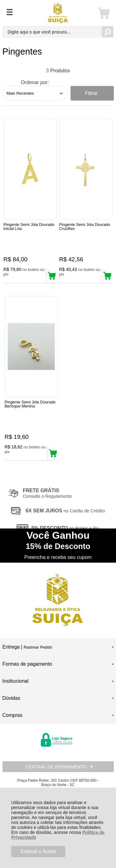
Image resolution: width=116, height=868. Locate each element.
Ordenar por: (35, 82)
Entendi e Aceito (38, 851)
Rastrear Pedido (38, 647)
